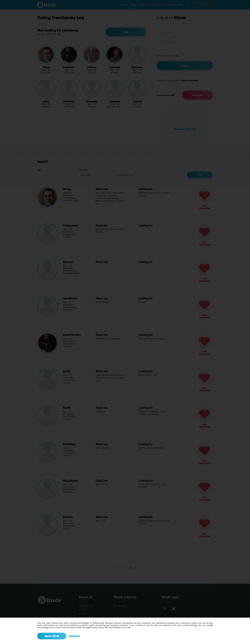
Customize (74, 636)
